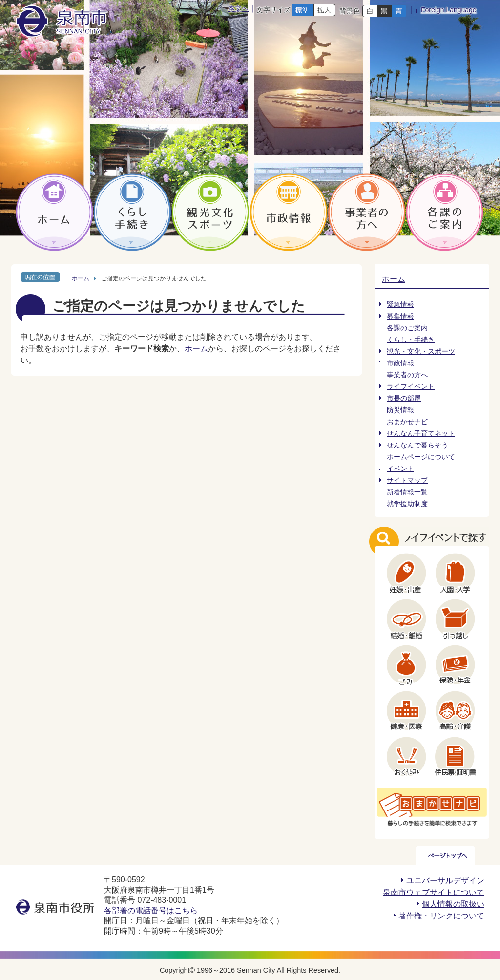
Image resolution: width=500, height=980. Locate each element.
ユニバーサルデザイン (445, 881)
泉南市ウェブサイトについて (434, 892)
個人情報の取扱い (453, 904)
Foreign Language (449, 10)
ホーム (81, 278)
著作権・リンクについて (441, 916)
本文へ (238, 8)
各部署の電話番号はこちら (151, 910)
